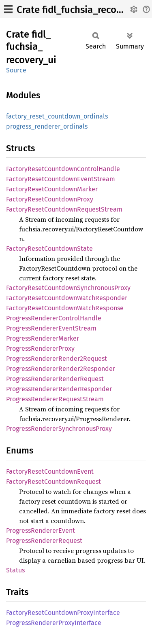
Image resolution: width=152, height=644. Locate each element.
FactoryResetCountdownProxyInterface (63, 613)
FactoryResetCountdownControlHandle (63, 169)
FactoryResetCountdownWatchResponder (67, 298)
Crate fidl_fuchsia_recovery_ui (82, 10)
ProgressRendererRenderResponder (59, 389)
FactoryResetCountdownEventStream (61, 179)
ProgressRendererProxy (40, 348)
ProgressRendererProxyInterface (54, 623)
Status (15, 570)
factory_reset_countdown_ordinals (57, 116)
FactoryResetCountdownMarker (52, 189)
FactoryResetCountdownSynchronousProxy (68, 288)
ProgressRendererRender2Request (57, 359)
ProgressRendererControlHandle (54, 318)
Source (16, 70)
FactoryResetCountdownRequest (54, 482)
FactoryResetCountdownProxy (50, 199)
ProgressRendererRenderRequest (55, 379)
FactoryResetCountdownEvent (50, 471)
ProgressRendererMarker (43, 338)
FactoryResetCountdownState (49, 249)
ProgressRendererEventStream (51, 328)
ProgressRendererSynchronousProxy (59, 429)
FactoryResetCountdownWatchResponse (65, 308)
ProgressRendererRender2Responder (61, 369)
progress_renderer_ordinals (47, 126)
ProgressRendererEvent (41, 531)
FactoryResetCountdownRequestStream (64, 209)
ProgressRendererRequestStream (55, 399)
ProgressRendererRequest (44, 541)
